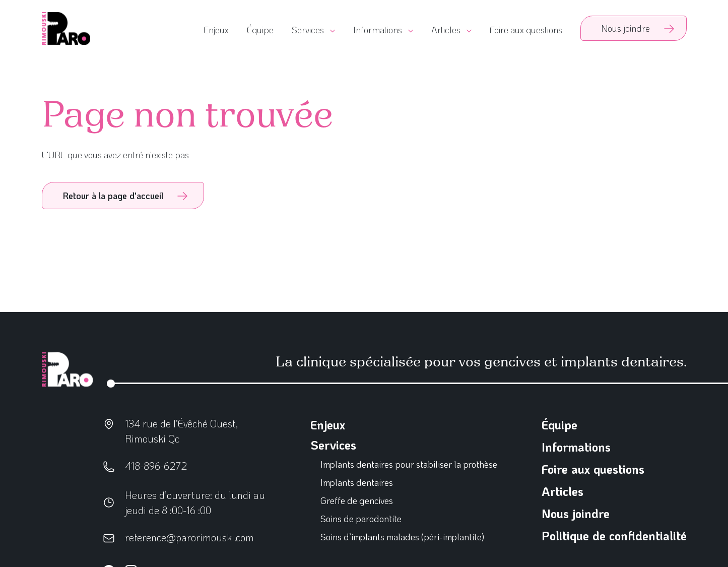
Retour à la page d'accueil (113, 196)
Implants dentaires (357, 482)
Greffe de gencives (357, 500)
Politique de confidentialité (614, 535)
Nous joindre (576, 513)
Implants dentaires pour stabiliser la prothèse (409, 464)
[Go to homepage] (66, 28)
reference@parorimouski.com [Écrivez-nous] (189, 537)
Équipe (260, 30)
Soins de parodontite (361, 519)
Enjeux (216, 30)
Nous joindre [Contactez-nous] (625, 28)
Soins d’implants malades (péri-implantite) (403, 537)
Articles (562, 491)
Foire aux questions (526, 30)
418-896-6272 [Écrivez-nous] (156, 466)
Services (333, 445)
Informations (576, 447)
